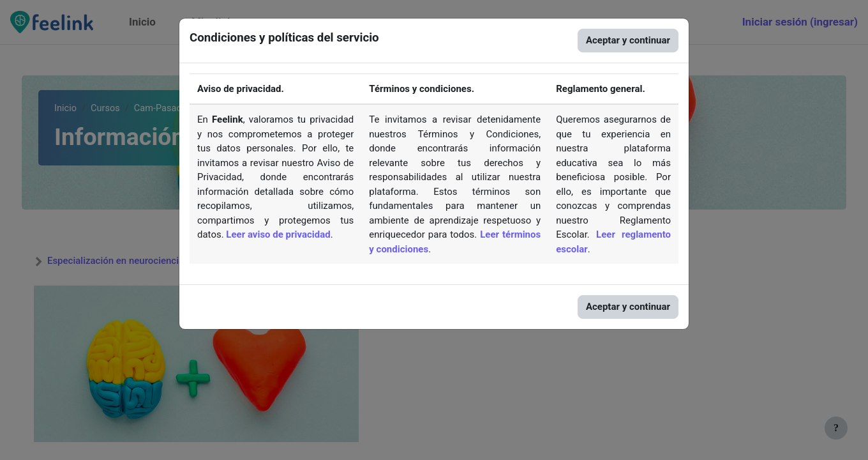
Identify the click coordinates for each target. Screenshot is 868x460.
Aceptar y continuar (628, 40)
